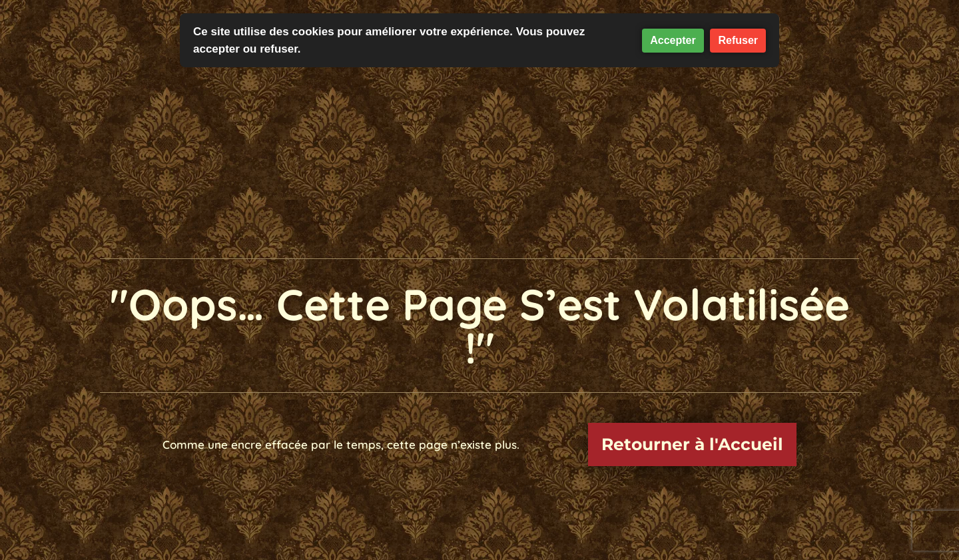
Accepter (673, 40)
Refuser (738, 40)
